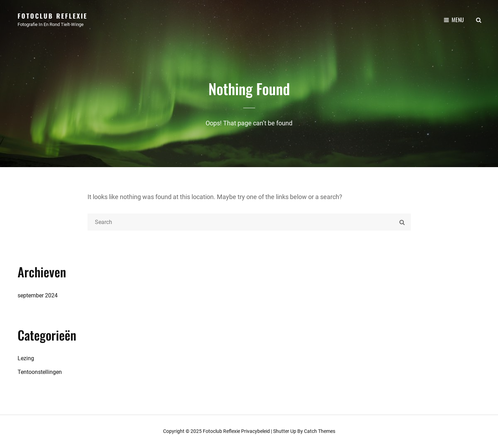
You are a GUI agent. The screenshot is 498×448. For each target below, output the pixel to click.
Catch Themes (320, 431)
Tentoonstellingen (40, 372)
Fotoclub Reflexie (53, 16)
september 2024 (38, 295)
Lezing (26, 358)
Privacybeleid (256, 431)
